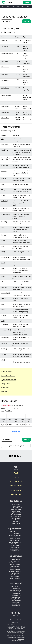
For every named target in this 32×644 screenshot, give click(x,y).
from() (3, 227)
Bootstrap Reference (15, 542)
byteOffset (5, 150)
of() (2, 282)
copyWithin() (5, 165)
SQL (28, 6)
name (3, 276)
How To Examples (15, 564)
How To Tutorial (16, 509)
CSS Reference (15, 534)
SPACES (16, 477)
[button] (15, 2)
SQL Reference (15, 537)
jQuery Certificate (16, 599)
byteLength (5, 144)
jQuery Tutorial (16, 523)
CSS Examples (15, 561)
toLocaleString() (6, 330)
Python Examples (15, 568)
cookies (15, 635)
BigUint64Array (6, 96)
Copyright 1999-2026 (12, 638)
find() (3, 195)
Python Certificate (16, 595)
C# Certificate (16, 604)
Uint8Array (5, 46)
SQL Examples (15, 566)
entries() (4, 171)
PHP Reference (15, 544)
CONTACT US (16, 494)
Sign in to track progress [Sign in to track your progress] (16, 446)
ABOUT (19, 620)
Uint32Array (5, 80)
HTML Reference (15, 532)
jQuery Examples (15, 578)
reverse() (4, 299)
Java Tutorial (16, 520)
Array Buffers (6, 384)
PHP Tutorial (16, 518)
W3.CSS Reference (15, 540)
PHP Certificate (16, 597)
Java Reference (15, 547)
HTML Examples (15, 559)
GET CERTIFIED (16, 481)
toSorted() (4, 343)
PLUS (16, 473)
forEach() (4, 222)
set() (3, 304)
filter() (3, 190)
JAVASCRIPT (21, 6)
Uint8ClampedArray (7, 54)
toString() (4, 349)
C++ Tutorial (16, 521)
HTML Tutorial (16, 504)
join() (3, 246)
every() (4, 179)
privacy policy (22, 635)
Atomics (4, 391)
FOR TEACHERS (16, 486)
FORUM (13, 620)
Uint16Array (5, 67)
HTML (7, 6)
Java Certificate (16, 601)
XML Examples (15, 576)
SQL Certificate (16, 594)
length (3, 263)
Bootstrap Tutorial (16, 516)
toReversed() (5, 338)
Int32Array (5, 75)
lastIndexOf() (5, 257)
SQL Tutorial (16, 511)
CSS (13, 6)
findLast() (4, 209)
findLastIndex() (6, 214)
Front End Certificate (16, 592)
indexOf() (4, 241)
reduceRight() (6, 293)
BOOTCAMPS (16, 490)
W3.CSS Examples (15, 570)
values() (4, 354)
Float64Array (5, 118)
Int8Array (4, 41)
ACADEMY (16, 622)
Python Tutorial (16, 513)
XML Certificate (16, 606)
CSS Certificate (16, 588)
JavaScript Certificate (16, 590)
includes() (4, 235)
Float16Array (5, 107)
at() (2, 139)
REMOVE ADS (16, 432)
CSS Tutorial (16, 506)
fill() (3, 184)
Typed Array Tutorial (8, 376)
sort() (3, 321)
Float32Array (5, 112)
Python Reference (15, 539)
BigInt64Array (6, 88)
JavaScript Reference (15, 535)
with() (3, 360)
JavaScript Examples (15, 563)
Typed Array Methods (9, 380)
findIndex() (5, 201)
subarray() (5, 324)
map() (3, 269)
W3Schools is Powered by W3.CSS (17, 640)
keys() (3, 252)
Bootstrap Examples (15, 571)
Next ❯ (26, 21)
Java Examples (15, 575)
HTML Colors (15, 546)
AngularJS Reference (15, 549)
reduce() (4, 287)
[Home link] (3, 2)
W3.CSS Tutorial (16, 515)
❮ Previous (7, 21)
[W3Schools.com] (16, 469)
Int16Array (5, 61)
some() (4, 315)
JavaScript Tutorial (16, 508)
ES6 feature (19, 405)
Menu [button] (10, 2)
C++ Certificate (16, 602)
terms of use (10, 635)
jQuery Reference (15, 551)
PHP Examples (15, 573)
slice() (3, 310)
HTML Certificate (16, 587)
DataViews (5, 388)
